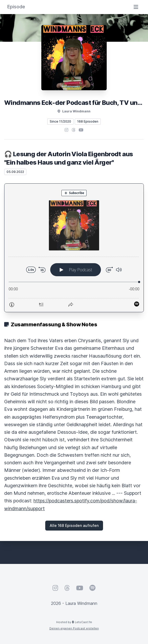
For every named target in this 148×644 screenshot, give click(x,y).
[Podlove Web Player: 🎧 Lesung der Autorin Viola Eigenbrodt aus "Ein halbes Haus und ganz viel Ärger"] (74, 248)
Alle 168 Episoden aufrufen (74, 525)
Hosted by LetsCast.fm (74, 622)
